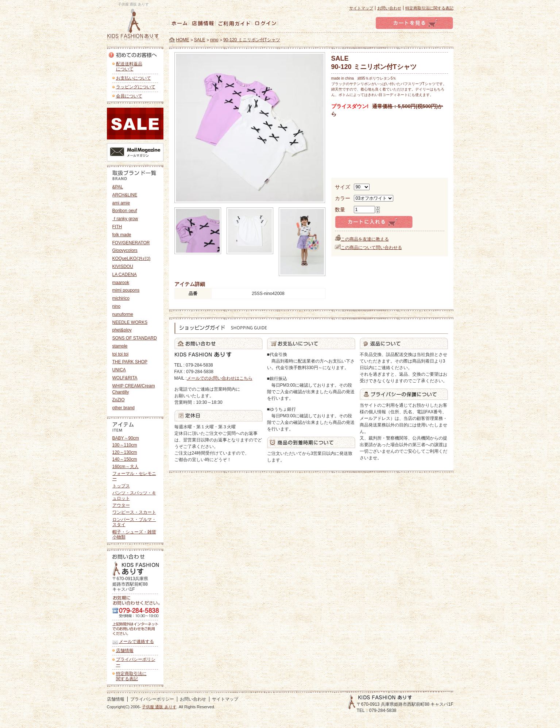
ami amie (121, 203)
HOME (183, 40)
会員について (129, 96)
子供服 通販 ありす (159, 707)
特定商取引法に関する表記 (429, 8)
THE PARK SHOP (130, 362)
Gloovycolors (125, 250)
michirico (121, 298)
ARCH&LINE (125, 195)
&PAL (118, 187)
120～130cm (125, 452)
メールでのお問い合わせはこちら (220, 378)
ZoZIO (119, 400)
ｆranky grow (125, 219)
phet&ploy (122, 330)
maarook (121, 283)
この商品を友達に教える (365, 239)
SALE (200, 40)
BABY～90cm (126, 438)
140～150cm (125, 459)
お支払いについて (134, 78)
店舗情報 (125, 651)
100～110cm (125, 445)
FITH (117, 227)
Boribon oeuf (125, 211)
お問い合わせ (389, 8)
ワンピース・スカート (134, 512)
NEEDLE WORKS (130, 322)
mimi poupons (126, 290)
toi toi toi (121, 354)
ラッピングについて (136, 87)
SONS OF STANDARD (135, 338)
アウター (121, 505)
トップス (121, 486)
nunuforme (123, 314)
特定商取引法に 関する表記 (131, 676)
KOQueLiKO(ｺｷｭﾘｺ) (132, 258)
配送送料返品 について (129, 66)
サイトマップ (361, 8)
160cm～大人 (125, 467)
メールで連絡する (136, 641)
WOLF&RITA (125, 378)
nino (214, 40)
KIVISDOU (123, 267)
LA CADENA (125, 275)
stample (120, 346)
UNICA (119, 370)
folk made (122, 235)
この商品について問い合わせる (371, 248)
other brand (123, 408)
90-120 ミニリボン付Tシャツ (252, 40)
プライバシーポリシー (136, 662)
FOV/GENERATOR (131, 243)
